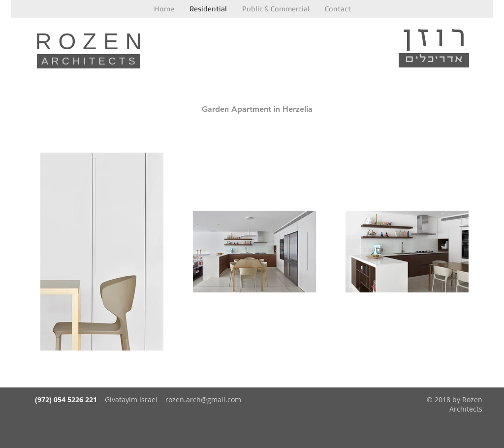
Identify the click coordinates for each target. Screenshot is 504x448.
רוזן (436, 35)
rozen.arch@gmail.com (203, 400)
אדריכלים (435, 59)
